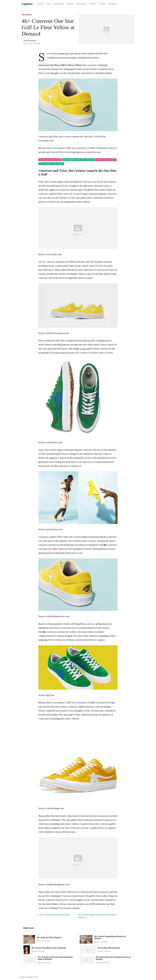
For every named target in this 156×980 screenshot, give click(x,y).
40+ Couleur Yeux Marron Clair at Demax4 (49, 948)
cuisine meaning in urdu (50, 160)
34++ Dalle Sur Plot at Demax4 (49, 938)
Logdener (23, 977)
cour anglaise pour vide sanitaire (79, 160)
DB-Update (113, 4)
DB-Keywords (81, 4)
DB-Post (102, 4)
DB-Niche (93, 4)
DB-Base (70, 4)
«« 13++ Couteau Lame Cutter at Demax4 (54, 915)
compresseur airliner (106, 160)
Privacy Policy (59, 4)
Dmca (48, 4)
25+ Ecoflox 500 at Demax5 (109, 948)
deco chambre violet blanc (51, 164)
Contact (40, 4)
